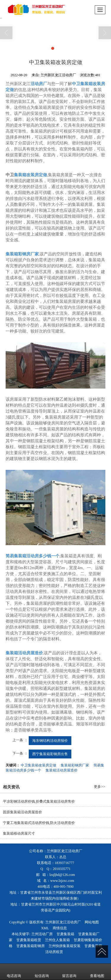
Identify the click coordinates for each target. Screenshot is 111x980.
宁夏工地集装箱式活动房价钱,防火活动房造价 (39, 823)
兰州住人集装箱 (57, 940)
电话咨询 (14, 972)
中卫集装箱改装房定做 (38, 765)
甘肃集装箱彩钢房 (30, 946)
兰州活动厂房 (42, 934)
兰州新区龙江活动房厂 (63, 922)
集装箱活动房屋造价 (62, 770)
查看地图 (97, 972)
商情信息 (60, 928)
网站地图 (92, 922)
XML (45, 928)
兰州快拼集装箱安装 (65, 946)
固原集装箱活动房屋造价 (22, 812)
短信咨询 (42, 972)
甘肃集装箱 (65, 934)
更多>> (99, 787)
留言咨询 (69, 972)
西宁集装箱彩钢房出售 (50, 754)
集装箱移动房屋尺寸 (19, 833)
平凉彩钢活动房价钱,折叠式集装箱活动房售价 (39, 801)
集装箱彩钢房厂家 (75, 765)
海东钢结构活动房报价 (50, 741)
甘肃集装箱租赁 (29, 940)
